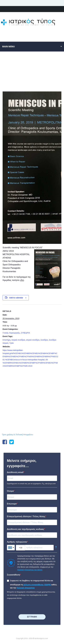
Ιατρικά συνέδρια (18, 340)
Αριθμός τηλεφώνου (17, 542)
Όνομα (10, 491)
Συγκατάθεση (13, 575)
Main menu (9, 47)
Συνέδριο (44, 340)
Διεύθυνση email (15, 472)
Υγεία (11, 343)
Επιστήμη (7, 340)
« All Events (9, 63)
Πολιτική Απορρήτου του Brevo (30, 570)
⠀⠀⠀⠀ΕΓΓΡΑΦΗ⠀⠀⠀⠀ (32, 617)
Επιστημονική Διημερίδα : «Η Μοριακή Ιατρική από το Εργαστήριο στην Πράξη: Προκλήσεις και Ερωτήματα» (46, 377)
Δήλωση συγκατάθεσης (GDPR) (37, 585)
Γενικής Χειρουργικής (11, 333)
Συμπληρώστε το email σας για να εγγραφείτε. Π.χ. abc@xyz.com (31, 484)
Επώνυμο (12, 504)
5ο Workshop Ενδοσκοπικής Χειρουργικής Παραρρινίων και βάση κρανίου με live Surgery (19, 377)
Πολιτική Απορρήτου (26, 588)
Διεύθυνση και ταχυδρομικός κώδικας (26, 529)
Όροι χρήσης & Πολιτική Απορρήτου (18, 434)
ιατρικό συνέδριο (33, 340)
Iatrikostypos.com (32, 396)
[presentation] (27, 607)
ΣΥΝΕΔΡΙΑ (25, 333)
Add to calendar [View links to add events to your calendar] (16, 298)
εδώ (22, 280)
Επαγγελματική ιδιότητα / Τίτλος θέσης (26, 516)
